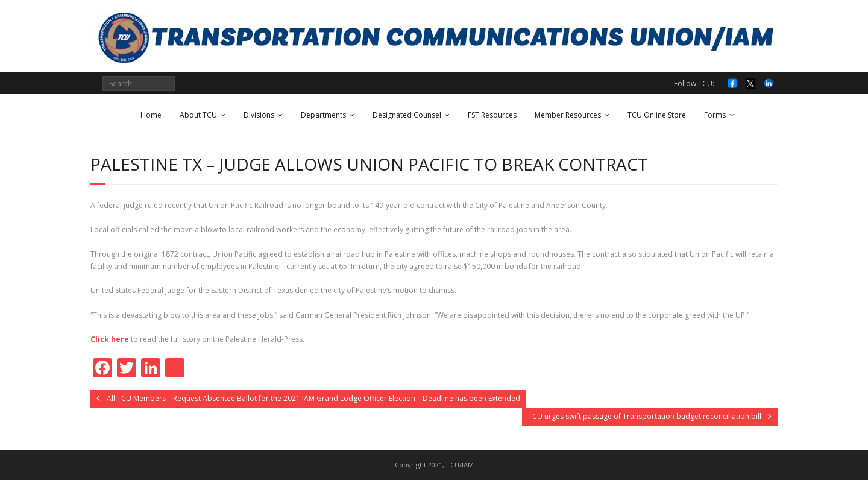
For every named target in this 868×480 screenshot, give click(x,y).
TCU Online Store (657, 115)
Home (151, 115)
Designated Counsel (407, 115)
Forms (715, 115)
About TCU (198, 115)
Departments (323, 115)
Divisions (259, 115)
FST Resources (492, 115)
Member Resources (568, 115)
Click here (110, 339)
